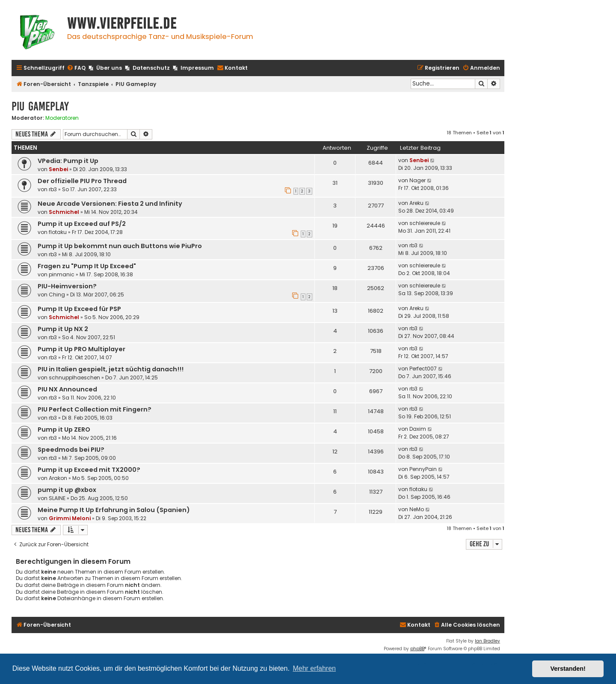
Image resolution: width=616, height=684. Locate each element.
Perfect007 (423, 369)
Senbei (58, 169)
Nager (418, 180)
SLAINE (57, 498)
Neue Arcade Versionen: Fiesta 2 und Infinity (110, 204)
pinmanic (62, 274)
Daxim (418, 429)
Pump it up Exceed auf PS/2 (82, 224)
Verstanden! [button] (568, 669)
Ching (57, 295)
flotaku (58, 232)
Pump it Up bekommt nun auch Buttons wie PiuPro (120, 246)
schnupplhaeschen (74, 378)
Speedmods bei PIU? (71, 450)
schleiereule (425, 223)
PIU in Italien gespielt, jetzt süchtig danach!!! (111, 369)
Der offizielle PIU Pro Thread (82, 181)
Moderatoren (62, 118)
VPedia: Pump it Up (68, 161)
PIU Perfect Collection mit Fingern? (95, 409)
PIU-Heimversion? (67, 286)
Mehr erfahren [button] (314, 668)
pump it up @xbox (67, 490)
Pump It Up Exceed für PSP (79, 309)
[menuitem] (76, 68)
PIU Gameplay (40, 106)
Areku (416, 203)
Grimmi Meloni (70, 518)
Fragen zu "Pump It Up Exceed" (87, 266)
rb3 (53, 189)
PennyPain (423, 469)
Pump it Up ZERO (64, 429)
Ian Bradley (487, 641)
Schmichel (64, 212)
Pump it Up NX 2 (63, 329)
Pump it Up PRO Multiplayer (81, 349)
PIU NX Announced (67, 389)
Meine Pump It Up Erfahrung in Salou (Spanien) (114, 510)
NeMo (417, 509)
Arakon (58, 478)
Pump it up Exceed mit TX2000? (89, 470)
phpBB (417, 649)
